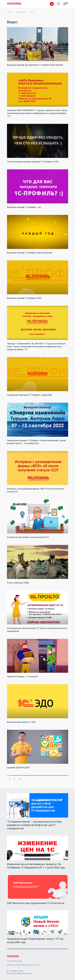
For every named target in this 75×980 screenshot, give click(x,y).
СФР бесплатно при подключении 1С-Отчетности (36, 903)
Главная (10, 12)
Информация (21, 12)
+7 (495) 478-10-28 (14, 961)
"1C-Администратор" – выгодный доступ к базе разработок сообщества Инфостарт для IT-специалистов (34, 825)
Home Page (14, 4)
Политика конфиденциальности (20, 973)
